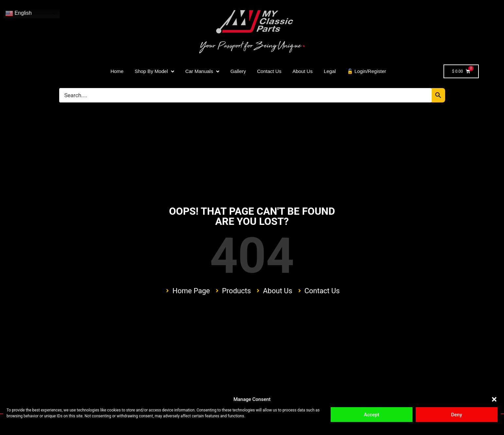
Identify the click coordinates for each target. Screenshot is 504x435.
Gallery (238, 71)
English (18, 13)
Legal (330, 71)
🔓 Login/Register (367, 71)
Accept (371, 415)
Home (117, 71)
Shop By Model (155, 72)
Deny (457, 415)
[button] (494, 399)
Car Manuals (202, 72)
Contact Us (269, 71)
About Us (303, 71)
